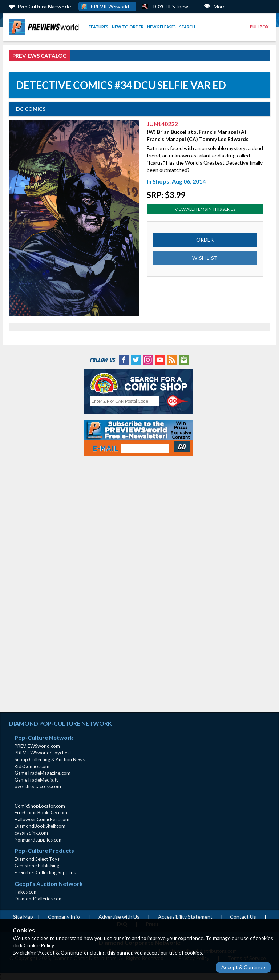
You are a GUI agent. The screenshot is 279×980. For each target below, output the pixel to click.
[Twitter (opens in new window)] (136, 359)
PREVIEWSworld (110, 6)
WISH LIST (205, 258)
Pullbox (259, 27)
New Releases (161, 27)
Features (98, 27)
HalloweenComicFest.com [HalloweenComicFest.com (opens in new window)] (42, 819)
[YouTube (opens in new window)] (160, 359)
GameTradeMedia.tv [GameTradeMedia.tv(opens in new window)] (37, 780)
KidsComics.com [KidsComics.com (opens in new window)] (32, 766)
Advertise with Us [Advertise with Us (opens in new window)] (119, 917)
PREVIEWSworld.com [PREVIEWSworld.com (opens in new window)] (37, 746)
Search (187, 27)
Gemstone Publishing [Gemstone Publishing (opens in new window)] (37, 866)
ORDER (205, 240)
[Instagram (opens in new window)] (148, 359)
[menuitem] (45, 27)
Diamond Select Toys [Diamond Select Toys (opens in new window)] (37, 859)
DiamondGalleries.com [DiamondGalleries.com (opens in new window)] (39, 899)
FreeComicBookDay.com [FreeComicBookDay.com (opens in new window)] (41, 812)
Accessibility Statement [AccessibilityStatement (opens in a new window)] (185, 917)
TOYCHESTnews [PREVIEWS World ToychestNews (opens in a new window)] (171, 6)
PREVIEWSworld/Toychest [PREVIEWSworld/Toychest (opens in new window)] (43, 753)
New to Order (128, 27)
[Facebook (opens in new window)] (124, 359)
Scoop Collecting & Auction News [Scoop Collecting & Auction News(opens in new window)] (50, 759)
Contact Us (243, 917)
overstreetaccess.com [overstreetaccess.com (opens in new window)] (38, 786)
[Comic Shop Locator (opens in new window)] (139, 383)
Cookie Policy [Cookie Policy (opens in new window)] (39, 945)
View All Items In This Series (205, 209)
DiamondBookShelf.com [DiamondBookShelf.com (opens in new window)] (40, 826)
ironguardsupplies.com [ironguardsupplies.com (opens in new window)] (39, 840)
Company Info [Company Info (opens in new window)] (64, 917)
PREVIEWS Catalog (40, 56)
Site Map (23, 917)
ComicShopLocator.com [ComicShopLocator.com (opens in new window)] (40, 806)
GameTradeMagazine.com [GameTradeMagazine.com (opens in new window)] (43, 773)
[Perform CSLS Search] (178, 401)
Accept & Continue (243, 967)
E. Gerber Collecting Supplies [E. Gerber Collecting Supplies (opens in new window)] (45, 872)
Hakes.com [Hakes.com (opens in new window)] (26, 892)
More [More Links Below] (220, 6)
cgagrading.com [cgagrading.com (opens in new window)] (31, 833)
